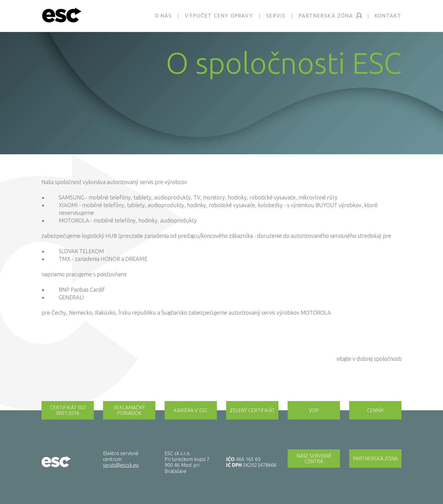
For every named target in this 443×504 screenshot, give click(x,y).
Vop (314, 410)
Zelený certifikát (252, 410)
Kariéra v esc (191, 410)
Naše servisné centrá (314, 459)
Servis (276, 16)
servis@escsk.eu (121, 465)
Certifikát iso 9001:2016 (68, 410)
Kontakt (388, 16)
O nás (164, 16)
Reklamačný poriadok (129, 410)
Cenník (375, 410)
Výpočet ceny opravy (219, 16)
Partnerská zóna (330, 16)
